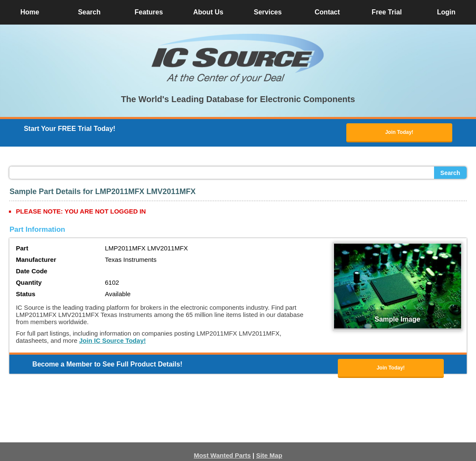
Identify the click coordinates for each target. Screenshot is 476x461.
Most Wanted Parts (222, 455)
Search (450, 173)
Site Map (269, 455)
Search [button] (89, 12)
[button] (238, 58)
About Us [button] (208, 12)
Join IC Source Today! (113, 340)
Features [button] (149, 12)
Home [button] (30, 12)
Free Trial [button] (387, 12)
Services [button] (268, 12)
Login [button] (446, 12)
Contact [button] (327, 12)
